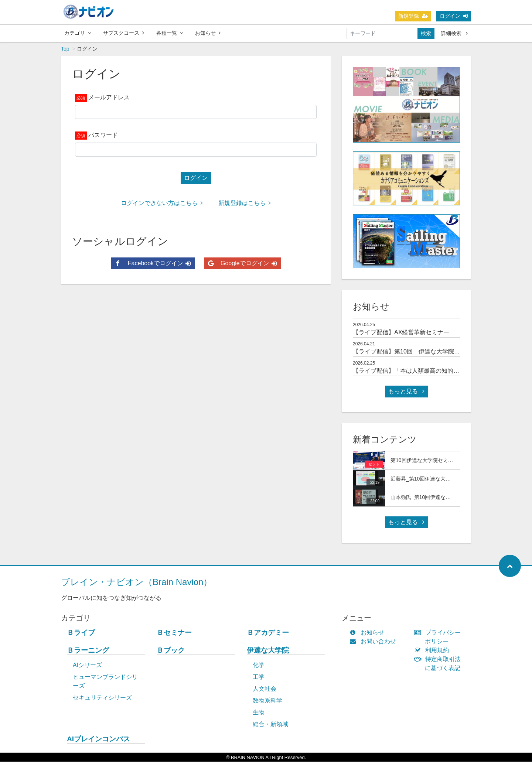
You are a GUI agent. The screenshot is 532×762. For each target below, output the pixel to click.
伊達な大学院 (268, 651)
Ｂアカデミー (268, 633)
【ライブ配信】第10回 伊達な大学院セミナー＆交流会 (427, 352)
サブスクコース (124, 33)
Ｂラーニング (88, 651)
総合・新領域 (270, 725)
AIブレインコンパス (98, 739)
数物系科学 (267, 701)
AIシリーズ (87, 665)
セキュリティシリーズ (102, 698)
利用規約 (433, 651)
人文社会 (265, 689)
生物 (259, 713)
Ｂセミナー (174, 633)
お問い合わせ (374, 642)
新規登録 (413, 16)
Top (65, 49)
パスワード (103, 135)
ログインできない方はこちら (162, 203)
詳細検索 (454, 33)
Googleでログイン (242, 264)
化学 (259, 665)
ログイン (454, 16)
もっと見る (406, 392)
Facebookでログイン (153, 264)
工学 (259, 677)
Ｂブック (171, 651)
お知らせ (208, 33)
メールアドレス (109, 98)
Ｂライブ (81, 633)
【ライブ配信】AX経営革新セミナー (401, 333)
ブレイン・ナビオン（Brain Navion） (137, 582)
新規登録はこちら (245, 203)
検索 (426, 33)
